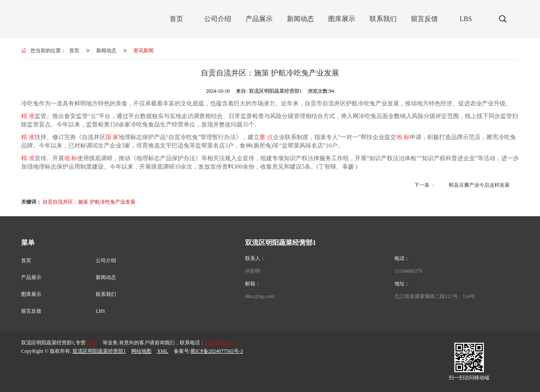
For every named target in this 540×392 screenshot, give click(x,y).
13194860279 (408, 271)
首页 (74, 51)
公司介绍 (106, 260)
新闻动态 (106, 51)
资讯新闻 (143, 51)
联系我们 (106, 294)
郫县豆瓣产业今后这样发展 (479, 185)
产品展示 (31, 277)
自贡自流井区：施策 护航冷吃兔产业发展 (89, 202)
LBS (100, 311)
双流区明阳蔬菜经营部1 (99, 351)
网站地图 (141, 351)
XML (163, 351)
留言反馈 (31, 311)
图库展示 (31, 294)
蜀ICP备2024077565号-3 (217, 351)
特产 (92, 343)
